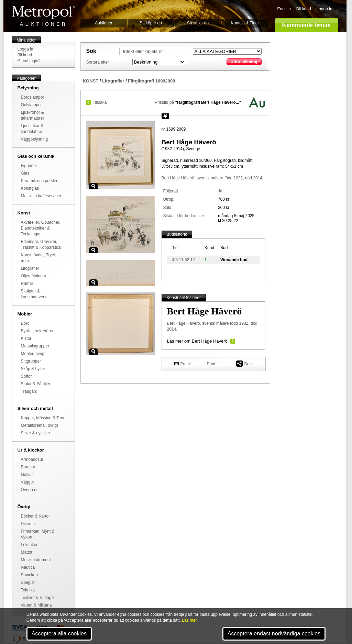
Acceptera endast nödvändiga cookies (274, 634)
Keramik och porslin (39, 181)
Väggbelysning (35, 139)
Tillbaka (100, 102)
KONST (91, 81)
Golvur (27, 475)
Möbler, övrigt (33, 354)
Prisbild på (198, 102)
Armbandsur (32, 459)
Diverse (28, 524)
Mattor (27, 552)
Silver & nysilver (36, 433)
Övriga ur (29, 490)
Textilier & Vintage (37, 598)
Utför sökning (244, 62)
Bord (25, 323)
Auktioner (104, 23)
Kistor (26, 338)
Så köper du (151, 23)
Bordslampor (33, 97)
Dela (245, 363)
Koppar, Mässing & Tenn (43, 418)
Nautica (28, 567)
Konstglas (30, 188)
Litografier (30, 268)
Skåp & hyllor (33, 369)
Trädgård (29, 391)
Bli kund (304, 9)
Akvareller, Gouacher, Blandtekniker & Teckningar (41, 228)
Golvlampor (31, 105)
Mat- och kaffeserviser (41, 196)
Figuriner (29, 166)
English (284, 9)
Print (211, 364)
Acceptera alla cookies (59, 634)
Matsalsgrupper (35, 346)
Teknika (28, 590)
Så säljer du (198, 23)
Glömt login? (29, 61)
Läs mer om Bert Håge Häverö (197, 341)
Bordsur (28, 467)
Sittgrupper (31, 361)
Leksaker (29, 545)
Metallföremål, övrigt (40, 425)
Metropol (43, 16)
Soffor (26, 376)
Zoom (93, 186)
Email (183, 364)
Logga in (324, 9)
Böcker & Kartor (36, 516)
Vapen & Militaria (36, 605)
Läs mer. (190, 620)
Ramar (27, 284)
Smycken (29, 575)
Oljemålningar (34, 276)
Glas (25, 173)
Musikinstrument (36, 560)
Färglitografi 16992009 (151, 81)
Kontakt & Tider (245, 23)
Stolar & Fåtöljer (36, 384)
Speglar (28, 582)
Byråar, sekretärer (37, 331)
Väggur (28, 482)
